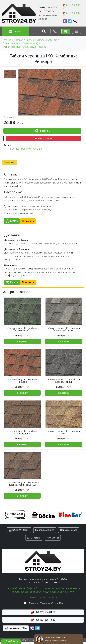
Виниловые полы (39, 592)
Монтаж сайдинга (45, 530)
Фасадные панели (70, 588)
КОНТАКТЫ (53, 538)
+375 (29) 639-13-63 (73, 15)
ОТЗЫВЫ (34, 538)
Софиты (31, 588)
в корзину (22, 341)
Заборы (25, 592)
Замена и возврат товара (43, 597)
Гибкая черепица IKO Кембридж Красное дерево (22, 432)
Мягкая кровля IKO (47, 40)
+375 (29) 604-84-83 (73, 7)
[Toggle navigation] (44, 31)
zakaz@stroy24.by (16, 628)
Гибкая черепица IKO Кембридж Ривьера (24, 47)
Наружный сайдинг (16, 588)
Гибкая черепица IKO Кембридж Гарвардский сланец (64, 329)
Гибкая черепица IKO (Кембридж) (20, 43)
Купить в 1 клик (43, 139)
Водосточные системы (48, 588)
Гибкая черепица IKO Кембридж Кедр (64, 432)
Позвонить (28, 221)
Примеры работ (69, 530)
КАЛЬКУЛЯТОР (19, 530)
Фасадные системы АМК (61, 592)
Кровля (30, 40)
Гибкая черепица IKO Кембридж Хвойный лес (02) (22, 329)
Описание (9, 162)
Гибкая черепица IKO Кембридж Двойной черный (64, 381)
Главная (7, 40)
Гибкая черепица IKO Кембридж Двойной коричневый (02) (22, 484)
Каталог (18, 40)
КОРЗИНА (11, 642)
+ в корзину (42, 131)
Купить (12, 221)
